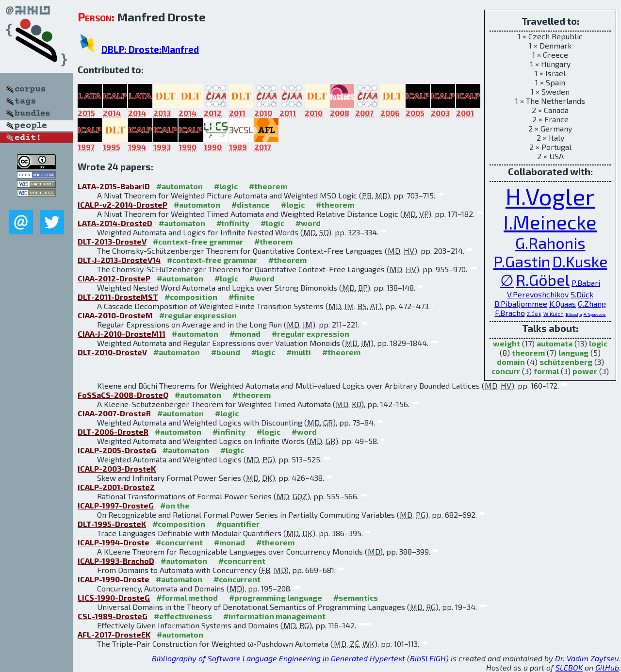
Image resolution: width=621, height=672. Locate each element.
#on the (175, 505)
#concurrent (179, 542)
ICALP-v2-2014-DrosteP (123, 205)
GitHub (607, 667)
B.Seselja (574, 314)
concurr (506, 371)
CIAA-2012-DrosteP (114, 278)
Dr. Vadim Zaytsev (587, 658)
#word (308, 223)
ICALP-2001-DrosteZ (116, 487)
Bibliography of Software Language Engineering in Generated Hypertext (278, 658)
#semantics (356, 598)
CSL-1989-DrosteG (113, 616)
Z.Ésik (534, 314)
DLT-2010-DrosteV (112, 352)
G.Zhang (592, 303)
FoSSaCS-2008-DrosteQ (123, 395)
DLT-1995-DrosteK (112, 524)
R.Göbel (543, 279)
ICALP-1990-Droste (114, 579)
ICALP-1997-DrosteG (116, 505)
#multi (299, 352)
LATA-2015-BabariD (114, 186)
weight (507, 343)
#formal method (187, 598)
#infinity (233, 223)
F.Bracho (510, 313)
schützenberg (566, 362)
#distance (251, 205)
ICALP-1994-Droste (114, 542)
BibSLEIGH (428, 658)
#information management (274, 616)
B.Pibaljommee (521, 303)
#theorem (268, 186)
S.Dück (582, 294)
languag (573, 352)
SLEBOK (569, 667)
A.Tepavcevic (595, 314)
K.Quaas (563, 303)
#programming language (276, 598)
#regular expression (198, 315)
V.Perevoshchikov (538, 294)
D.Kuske (580, 261)
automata (555, 343)
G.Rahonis (550, 243)
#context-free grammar (198, 241)
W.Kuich (554, 314)
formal (546, 371)
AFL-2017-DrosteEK (114, 634)
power (585, 371)
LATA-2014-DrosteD (115, 223)
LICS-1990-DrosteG (114, 598)
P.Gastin (522, 261)
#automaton (180, 186)
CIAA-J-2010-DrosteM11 (122, 334)
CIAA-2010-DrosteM (115, 315)
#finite (242, 297)
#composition (191, 297)
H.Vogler (550, 196)
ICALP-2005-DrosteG (117, 450)
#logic (226, 186)
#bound (226, 352)
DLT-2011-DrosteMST (118, 297)
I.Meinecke (550, 222)
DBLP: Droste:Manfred (150, 49)
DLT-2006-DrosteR (113, 432)
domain (511, 362)
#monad (245, 334)
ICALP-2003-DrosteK (117, 468)
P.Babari (586, 283)
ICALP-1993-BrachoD (116, 561)
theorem (528, 352)
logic (598, 343)
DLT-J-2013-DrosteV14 (119, 260)
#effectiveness (183, 616)
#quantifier (238, 524)
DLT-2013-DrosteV (112, 241)
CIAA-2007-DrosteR (114, 413)
